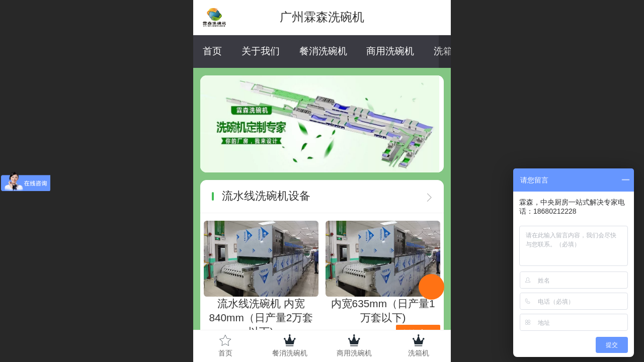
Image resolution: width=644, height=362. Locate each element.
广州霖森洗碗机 (322, 17)
